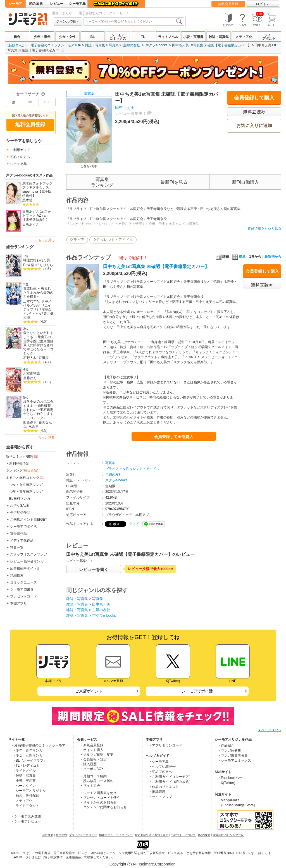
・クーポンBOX (92, 769)
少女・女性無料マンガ (26, 485)
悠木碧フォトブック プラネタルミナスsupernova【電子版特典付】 (37, 190)
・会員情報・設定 (93, 759)
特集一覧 (17, 547)
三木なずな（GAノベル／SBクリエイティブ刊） (37, 305)
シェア (134, 523)
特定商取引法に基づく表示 (152, 835)
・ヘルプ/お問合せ (162, 767)
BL (92, 37)
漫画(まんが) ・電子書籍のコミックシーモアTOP (44, 45)
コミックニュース (23, 582)
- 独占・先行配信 (26, 796)
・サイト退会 (90, 786)
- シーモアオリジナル (30, 791)
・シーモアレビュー (26, 821)
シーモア (15, 4)
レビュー (57, 4)
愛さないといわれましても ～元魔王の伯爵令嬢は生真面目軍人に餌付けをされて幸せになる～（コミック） (38, 343)
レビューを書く (94, 569)
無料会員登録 (228, 4)
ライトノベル (168, 37)
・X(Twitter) (226, 783)
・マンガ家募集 (229, 750)
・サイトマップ (160, 797)
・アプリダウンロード (165, 745)
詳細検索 (17, 575)
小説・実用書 (193, 37)
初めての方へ (20, 157)
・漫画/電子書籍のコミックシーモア (38, 745)
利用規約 (61, 835)
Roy (26, 265)
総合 (17, 37)
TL (143, 37)
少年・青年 (42, 37)
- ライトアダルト (26, 806)
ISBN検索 (204, 835)
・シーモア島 (159, 762)
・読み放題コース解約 (97, 781)
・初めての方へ (160, 772)
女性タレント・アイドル (113, 240)
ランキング (22, 470)
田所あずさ (31, 224)
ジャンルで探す (68, 21)
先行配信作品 (20, 513)
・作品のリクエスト (164, 787)
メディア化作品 (22, 541)
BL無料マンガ (20, 499)
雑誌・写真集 (219, 37)
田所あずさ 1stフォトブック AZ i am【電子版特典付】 (37, 216)
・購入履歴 (88, 764)
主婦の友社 (132, 45)
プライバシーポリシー (83, 835)
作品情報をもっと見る (264, 228)
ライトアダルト (269, 37)
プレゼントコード (23, 596)
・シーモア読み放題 (26, 816)
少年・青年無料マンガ (26, 492)
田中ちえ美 (125, 107)
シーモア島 (77, 4)
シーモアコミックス (118, 37)
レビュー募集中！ (131, 113)
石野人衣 (30, 358)
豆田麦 (44, 358)
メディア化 (244, 37)
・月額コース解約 (93, 776)
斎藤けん (30, 378)
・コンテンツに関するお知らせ (103, 807)
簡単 (239, 257)
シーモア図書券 (22, 589)
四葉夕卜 (30, 422)
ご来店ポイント (89, 691)
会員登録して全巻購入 (174, 437)
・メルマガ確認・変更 (97, 755)
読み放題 (36, 4)
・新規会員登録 (92, 745)
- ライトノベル (25, 771)
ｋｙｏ (37, 314)
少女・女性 (67, 37)
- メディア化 (23, 801)
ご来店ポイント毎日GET (29, 520)
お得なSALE (19, 506)
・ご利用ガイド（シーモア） (170, 777)
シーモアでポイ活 (23, 527)
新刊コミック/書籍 (22, 456)
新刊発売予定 (19, 463)
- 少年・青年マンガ (28, 750)
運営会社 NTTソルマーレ (228, 835)
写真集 (114, 45)
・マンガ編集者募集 (233, 755)
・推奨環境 (157, 792)
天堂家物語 (32, 373)
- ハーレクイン (25, 786)
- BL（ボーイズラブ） (30, 761)
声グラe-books (157, 45)
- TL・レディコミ (27, 766)
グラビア (77, 240)
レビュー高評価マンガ (27, 561)
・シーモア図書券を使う (98, 793)
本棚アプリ (18, 603)
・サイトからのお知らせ (98, 802)
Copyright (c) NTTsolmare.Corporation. (143, 864)
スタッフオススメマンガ (28, 554)
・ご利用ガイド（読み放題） (170, 782)
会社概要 (48, 835)
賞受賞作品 (18, 534)
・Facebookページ (232, 778)
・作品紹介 (226, 745)
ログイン (263, 4)
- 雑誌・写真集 (25, 776)
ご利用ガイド (20, 150)
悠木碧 (27, 200)
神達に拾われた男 (37, 260)
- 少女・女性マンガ (28, 755)
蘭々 (34, 265)
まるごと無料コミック (25, 477)
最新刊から (273, 257)
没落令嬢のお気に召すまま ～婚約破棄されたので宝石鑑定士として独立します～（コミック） (38, 410)
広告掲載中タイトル (25, 568)
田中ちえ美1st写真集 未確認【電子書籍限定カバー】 (212, 45)
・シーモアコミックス (234, 761)
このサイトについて (183, 835)
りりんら (46, 265)
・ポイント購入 (92, 750)
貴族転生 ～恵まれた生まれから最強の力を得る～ (38, 292)
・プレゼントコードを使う (100, 798)
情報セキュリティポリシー (116, 835)
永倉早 (34, 427)
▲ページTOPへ (270, 730)
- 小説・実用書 (25, 781)
